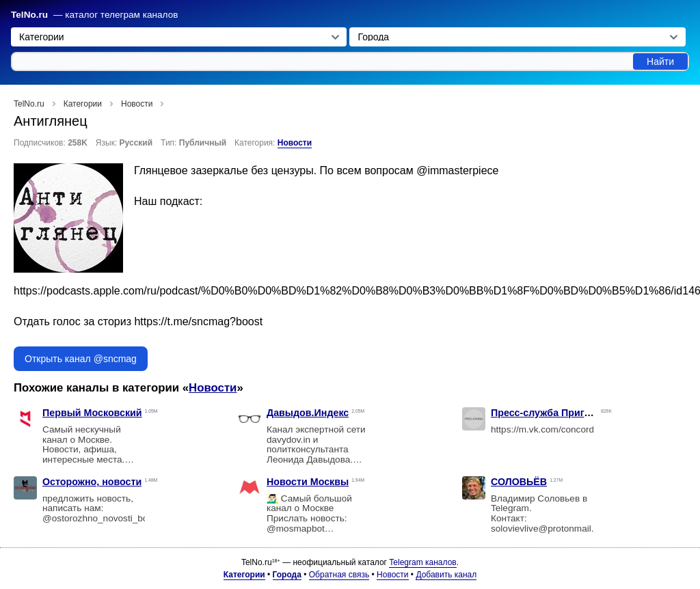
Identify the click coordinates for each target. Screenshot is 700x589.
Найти (660, 61)
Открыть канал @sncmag (81, 359)
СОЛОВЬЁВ (519, 482)
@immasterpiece (457, 170)
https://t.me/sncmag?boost (198, 321)
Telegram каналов (422, 562)
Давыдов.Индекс (308, 413)
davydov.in (288, 440)
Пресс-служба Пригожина (553, 413)
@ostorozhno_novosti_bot (96, 518)
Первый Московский (92, 413)
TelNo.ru (29, 15)
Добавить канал (446, 575)
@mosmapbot (296, 529)
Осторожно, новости (92, 482)
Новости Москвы (308, 482)
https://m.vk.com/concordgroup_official (570, 429)
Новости (295, 143)
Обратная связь (339, 575)
